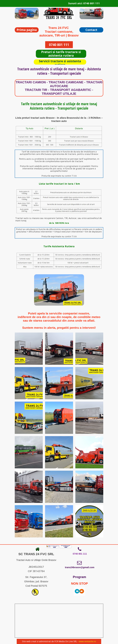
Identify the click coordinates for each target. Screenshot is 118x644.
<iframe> (58, 621)
